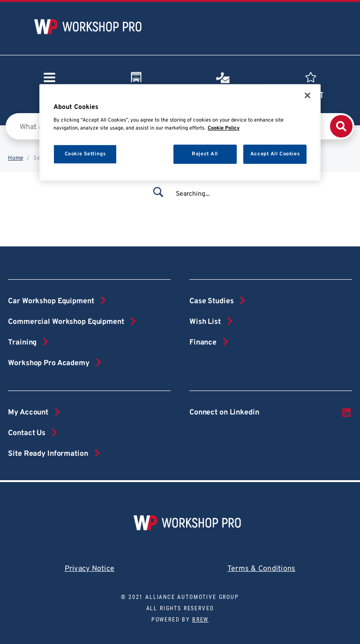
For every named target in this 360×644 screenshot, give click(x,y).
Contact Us (27, 433)
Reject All (205, 154)
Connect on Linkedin (271, 413)
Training (22, 343)
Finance (203, 343)
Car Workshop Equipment (51, 301)
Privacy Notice (90, 569)
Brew (200, 620)
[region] (180, 133)
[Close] (307, 95)
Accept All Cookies (275, 154)
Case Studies (211, 301)
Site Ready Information (48, 454)
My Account (28, 413)
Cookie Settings (85, 154)
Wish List (205, 322)
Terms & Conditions (262, 569)
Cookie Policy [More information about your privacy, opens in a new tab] (224, 129)
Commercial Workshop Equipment (66, 322)
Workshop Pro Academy (49, 363)
